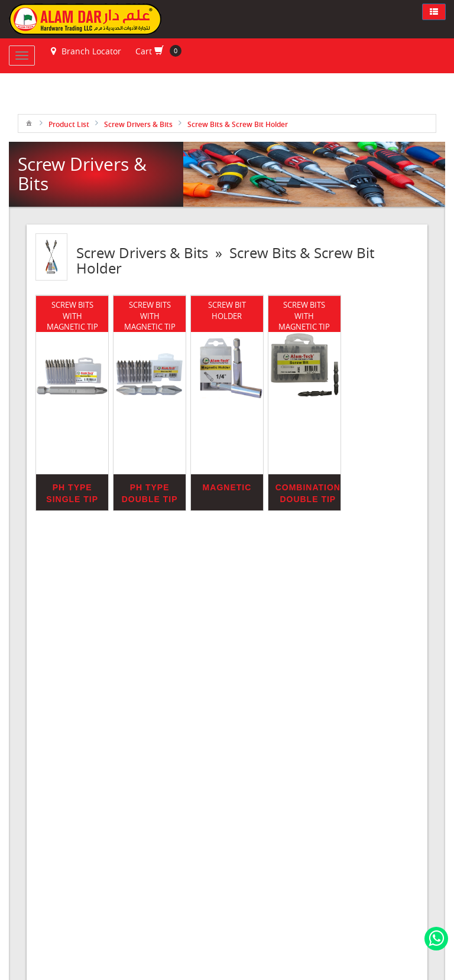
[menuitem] (29, 123)
